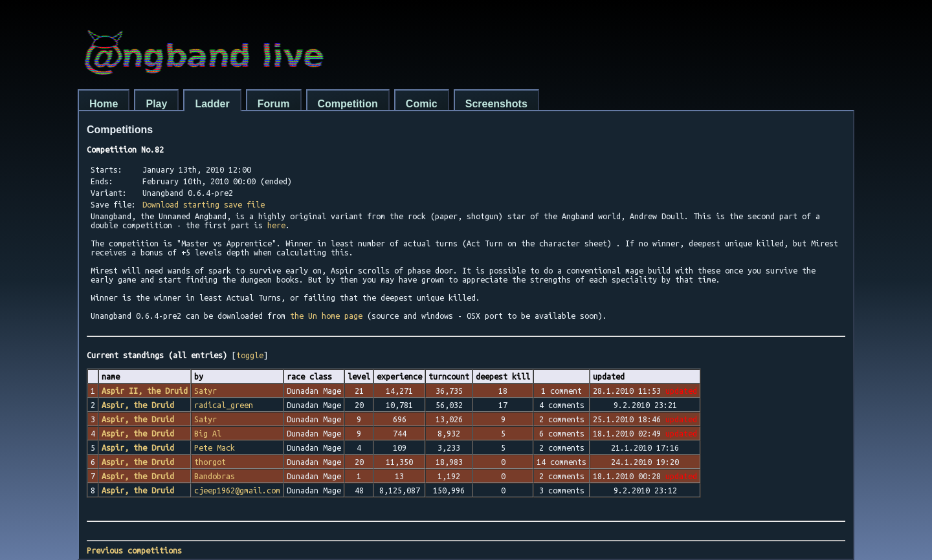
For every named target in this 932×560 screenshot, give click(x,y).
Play (156, 104)
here (276, 225)
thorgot (210, 462)
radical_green (224, 405)
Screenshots (496, 104)
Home (104, 104)
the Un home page (326, 316)
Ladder (212, 104)
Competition (348, 104)
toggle (250, 355)
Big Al (208, 433)
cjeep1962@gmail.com (237, 490)
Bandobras (215, 476)
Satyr (205, 391)
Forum (274, 104)
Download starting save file (204, 204)
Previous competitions (134, 550)
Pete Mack (215, 447)
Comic (422, 104)
